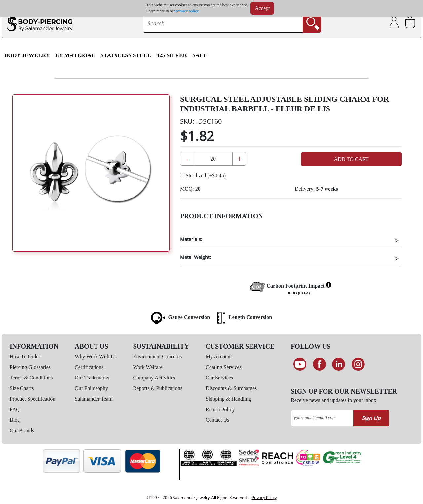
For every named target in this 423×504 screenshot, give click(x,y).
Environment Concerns (158, 357)
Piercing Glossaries (30, 367)
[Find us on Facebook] (319, 364)
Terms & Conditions (31, 378)
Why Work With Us (96, 357)
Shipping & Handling (228, 399)
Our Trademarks (92, 378)
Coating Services (224, 367)
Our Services (219, 378)
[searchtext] (223, 23)
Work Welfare (148, 367)
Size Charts (22, 388)
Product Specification (32, 399)
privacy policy (188, 11)
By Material (75, 55)
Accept (262, 8)
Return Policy (220, 409)
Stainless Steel (126, 55)
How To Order (25, 357)
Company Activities (154, 378)
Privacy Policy (264, 498)
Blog (15, 420)
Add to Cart (351, 159)
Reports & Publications (158, 388)
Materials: (191, 239)
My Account (219, 357)
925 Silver (172, 55)
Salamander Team (94, 399)
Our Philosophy (91, 388)
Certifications (89, 367)
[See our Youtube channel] (300, 364)
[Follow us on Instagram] (358, 364)
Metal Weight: (195, 257)
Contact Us (217, 420)
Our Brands (22, 431)
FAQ (15, 409)
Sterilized (203, 176)
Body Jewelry (27, 55)
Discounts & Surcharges (231, 388)
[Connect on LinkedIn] (339, 364)
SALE (200, 55)
